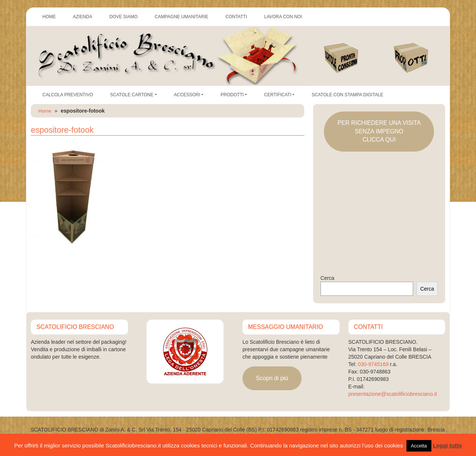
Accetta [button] (419, 446)
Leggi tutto (447, 445)
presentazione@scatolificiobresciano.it (393, 394)
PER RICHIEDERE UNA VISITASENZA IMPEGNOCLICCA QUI (379, 131)
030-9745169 (373, 364)
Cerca (327, 278)
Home (45, 111)
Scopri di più (272, 378)
